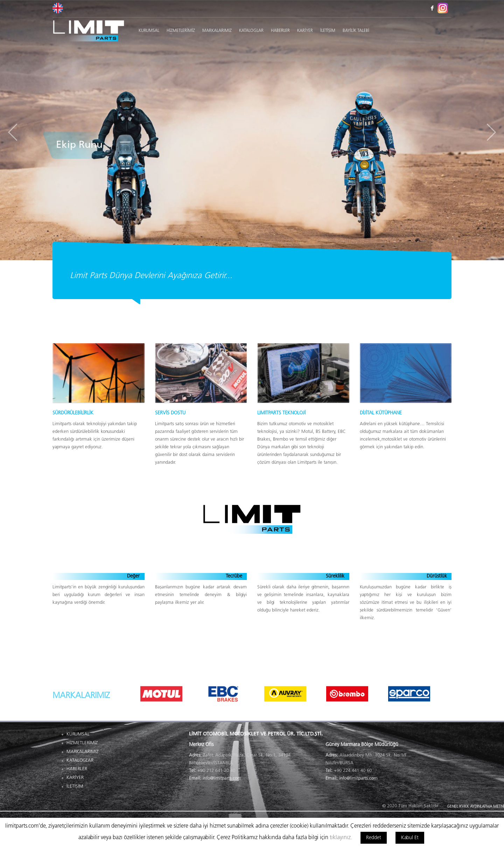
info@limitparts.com (222, 778)
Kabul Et (410, 838)
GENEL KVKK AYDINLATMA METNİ (475, 807)
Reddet (374, 838)
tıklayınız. (341, 838)
